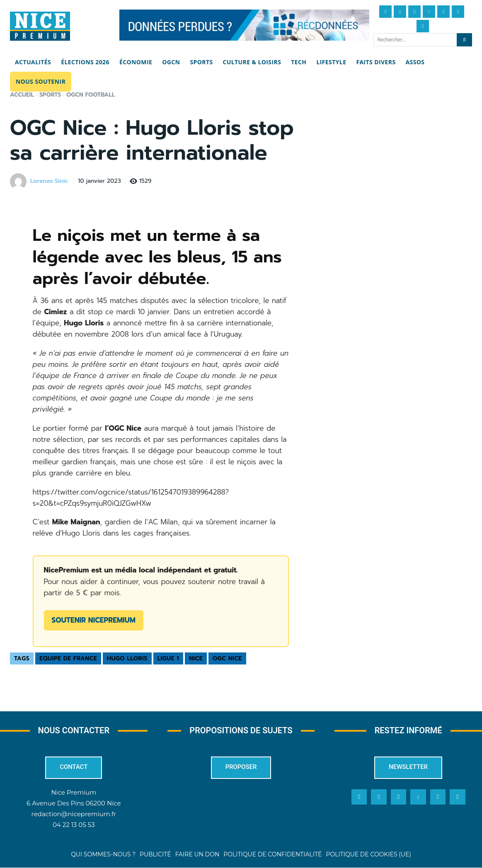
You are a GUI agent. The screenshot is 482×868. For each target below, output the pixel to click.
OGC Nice (227, 658)
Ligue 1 (168, 658)
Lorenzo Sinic (49, 181)
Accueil (22, 95)
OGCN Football (91, 95)
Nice (196, 658)
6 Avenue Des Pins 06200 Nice (74, 804)
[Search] (464, 40)
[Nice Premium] (40, 26)
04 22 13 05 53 (74, 825)
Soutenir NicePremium (94, 620)
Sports (50, 95)
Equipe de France (68, 658)
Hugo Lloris (127, 658)
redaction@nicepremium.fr (74, 814)
